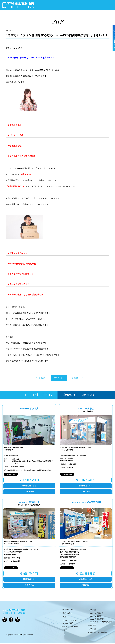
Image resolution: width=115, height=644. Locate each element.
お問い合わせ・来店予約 (98, 633)
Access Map (11, 475)
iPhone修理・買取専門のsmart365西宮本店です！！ (31, 58)
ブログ (65, 631)
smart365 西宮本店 (96, 614)
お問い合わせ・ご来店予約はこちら (112, 43)
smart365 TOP (68, 610)
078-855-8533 (87, 574)
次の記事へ (81, 378)
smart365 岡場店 (96, 617)
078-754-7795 (31, 574)
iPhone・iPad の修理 (70, 621)
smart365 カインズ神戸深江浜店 (101, 623)
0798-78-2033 (31, 481)
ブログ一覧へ (57, 378)
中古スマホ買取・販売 (70, 627)
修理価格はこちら (29, 486)
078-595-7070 (87, 481)
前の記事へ (34, 378)
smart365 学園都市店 (97, 620)
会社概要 (93, 626)
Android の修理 (68, 624)
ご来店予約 (29, 492)
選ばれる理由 (67, 614)
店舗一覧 (93, 610)
